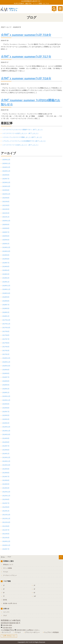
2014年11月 (6, 431)
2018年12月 (6, 286)
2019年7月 (6, 263)
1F (4, 585)
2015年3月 (6, 419)
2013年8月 (6, 473)
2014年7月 (6, 446)
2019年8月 (6, 259)
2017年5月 (6, 347)
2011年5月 (6, 534)
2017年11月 (6, 324)
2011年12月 (6, 515)
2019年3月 (6, 274)
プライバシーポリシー (32, 632)
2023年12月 (6, 182)
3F (4, 589)
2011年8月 (6, 526)
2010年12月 (6, 541)
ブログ (5, 616)
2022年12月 (6, 194)
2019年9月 (6, 255)
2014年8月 (6, 442)
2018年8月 (6, 301)
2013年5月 (6, 484)
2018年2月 (6, 312)
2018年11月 (6, 289)
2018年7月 (6, 305)
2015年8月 (6, 408)
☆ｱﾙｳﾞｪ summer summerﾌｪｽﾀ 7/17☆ (26, 57)
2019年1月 (6, 282)
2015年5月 (6, 415)
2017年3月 (6, 351)
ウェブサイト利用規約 (51, 632)
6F (34, 593)
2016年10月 (6, 366)
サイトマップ (6, 632)
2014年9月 (6, 438)
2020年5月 (6, 240)
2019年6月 (6, 266)
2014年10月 (6, 434)
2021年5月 (6, 209)
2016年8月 (6, 373)
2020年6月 (6, 236)
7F (4, 596)
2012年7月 (6, 503)
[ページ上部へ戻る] (61, 557)
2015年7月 (6, 412)
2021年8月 (6, 205)
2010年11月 (6, 545)
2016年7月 (6, 377)
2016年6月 (6, 381)
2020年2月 (6, 244)
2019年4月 (6, 270)
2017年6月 (6, 343)
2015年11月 (6, 400)
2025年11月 (6, 163)
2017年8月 (6, 335)
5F (4, 593)
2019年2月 (6, 278)
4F (34, 589)
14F (35, 596)
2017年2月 (6, 354)
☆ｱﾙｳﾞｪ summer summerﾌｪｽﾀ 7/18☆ (26, 35)
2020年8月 (6, 228)
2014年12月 (6, 427)
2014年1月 (6, 454)
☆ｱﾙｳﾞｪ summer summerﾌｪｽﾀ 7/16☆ (26, 78)
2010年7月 (6, 549)
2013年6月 (6, 480)
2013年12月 (6, 457)
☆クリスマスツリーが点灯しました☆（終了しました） (21, 133)
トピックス (6, 612)
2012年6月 (6, 507)
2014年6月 (6, 450)
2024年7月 (6, 179)
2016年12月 (6, 358)
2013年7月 (6, 477)
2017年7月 (6, 339)
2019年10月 (6, 251)
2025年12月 (6, 160)
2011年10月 (6, 522)
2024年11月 (6, 171)
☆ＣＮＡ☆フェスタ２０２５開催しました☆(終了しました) (22, 137)
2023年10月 (6, 186)
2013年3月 (6, 488)
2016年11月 (6, 362)
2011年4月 (6, 538)
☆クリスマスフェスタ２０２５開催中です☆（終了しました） (23, 130)
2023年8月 (6, 190)
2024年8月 (6, 175)
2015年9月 (6, 404)
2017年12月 (6, 320)
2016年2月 (6, 389)
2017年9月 (6, 331)
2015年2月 (6, 423)
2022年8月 (6, 198)
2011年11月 (6, 519)
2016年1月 (6, 393)
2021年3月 (6, 213)
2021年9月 (6, 202)
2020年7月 (6, 232)
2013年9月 (6, 469)
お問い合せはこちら (9, 636)
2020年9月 (6, 225)
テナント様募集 (7, 568)
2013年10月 (6, 465)
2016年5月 (6, 385)
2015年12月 (6, 396)
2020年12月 (6, 221)
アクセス (6, 572)
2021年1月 (6, 217)
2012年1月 (6, 511)
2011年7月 (6, 530)
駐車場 (5, 600)
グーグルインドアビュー (10, 575)
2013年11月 (6, 461)
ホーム (3, 557)
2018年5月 (6, 308)
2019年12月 (6, 247)
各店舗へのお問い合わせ (10, 603)
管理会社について (8, 565)
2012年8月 (6, 499)
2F (34, 585)
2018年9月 (6, 297)
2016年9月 (6, 370)
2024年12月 (6, 167)
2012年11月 (6, 496)
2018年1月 (6, 316)
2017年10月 (6, 328)
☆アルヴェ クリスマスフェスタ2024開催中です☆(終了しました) (24, 141)
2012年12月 (6, 492)
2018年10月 (6, 293)
